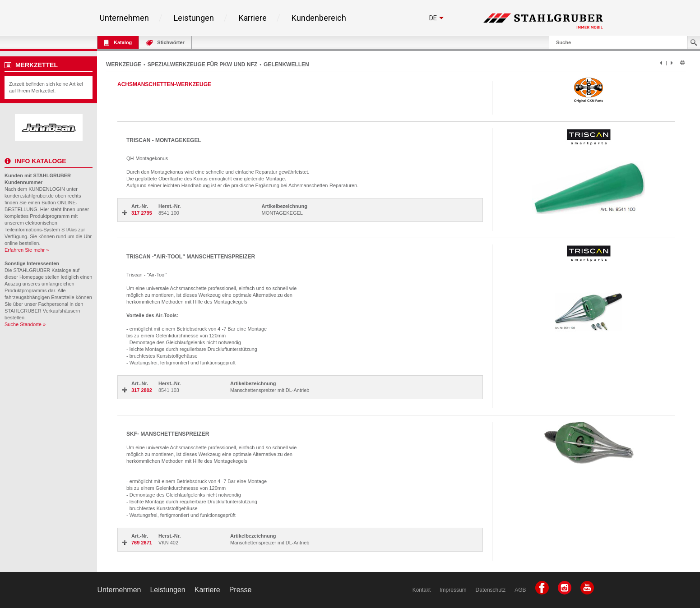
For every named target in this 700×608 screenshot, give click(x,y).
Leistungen (194, 18)
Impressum (453, 590)
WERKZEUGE (124, 64)
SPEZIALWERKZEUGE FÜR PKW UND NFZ (202, 64)
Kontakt (422, 590)
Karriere (253, 18)
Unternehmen (124, 18)
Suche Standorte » (25, 324)
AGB (520, 590)
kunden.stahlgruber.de (29, 196)
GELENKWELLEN (286, 64)
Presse (241, 590)
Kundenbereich (319, 18)
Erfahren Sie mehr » (27, 250)
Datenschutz (491, 590)
